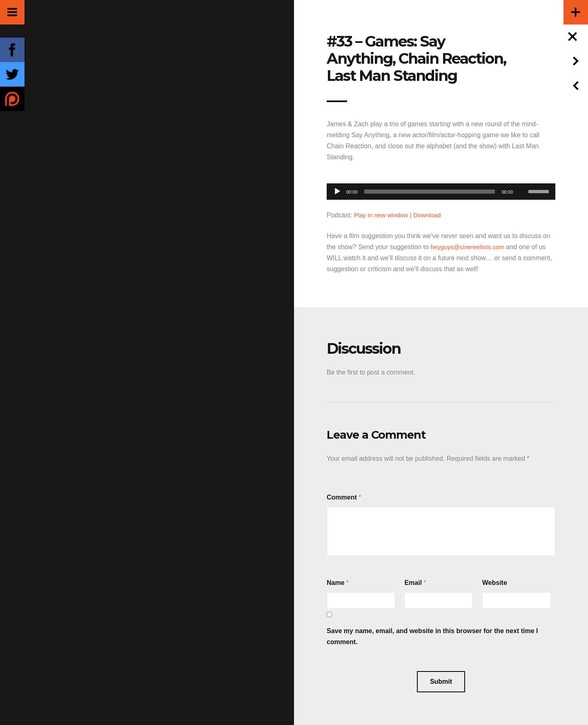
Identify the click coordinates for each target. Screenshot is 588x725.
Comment (342, 497)
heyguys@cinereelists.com (469, 247)
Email (413, 583)
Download (431, 215)
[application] (441, 189)
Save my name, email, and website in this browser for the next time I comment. (432, 636)
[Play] (337, 192)
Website (495, 583)
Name (336, 583)
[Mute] (522, 179)
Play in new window (383, 215)
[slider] (430, 192)
